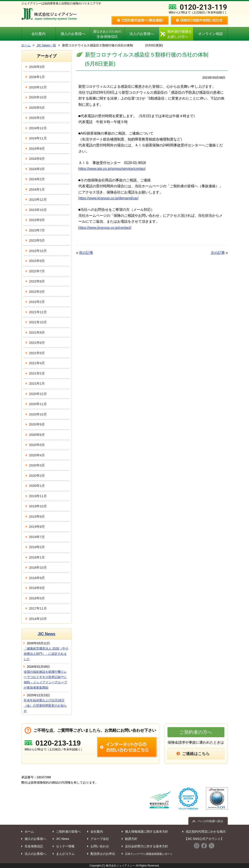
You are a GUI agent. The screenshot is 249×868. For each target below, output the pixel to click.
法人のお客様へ (142, 34)
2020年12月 (38, 394)
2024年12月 (38, 128)
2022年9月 (37, 261)
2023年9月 (37, 220)
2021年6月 (37, 343)
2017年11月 (38, 608)
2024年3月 (37, 169)
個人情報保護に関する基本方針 (147, 832)
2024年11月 (38, 138)
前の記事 (86, 253)
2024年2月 (37, 179)
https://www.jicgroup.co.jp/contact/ (105, 228)
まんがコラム (65, 854)
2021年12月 (38, 312)
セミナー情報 (65, 846)
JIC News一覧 (46, 45)
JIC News (46, 634)
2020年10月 (38, 414)
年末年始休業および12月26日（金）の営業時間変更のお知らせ (45, 706)
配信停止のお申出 (103, 854)
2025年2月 (37, 118)
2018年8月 (37, 588)
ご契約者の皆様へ (68, 832)
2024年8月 (37, 148)
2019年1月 (37, 557)
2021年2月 (37, 373)
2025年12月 (38, 87)
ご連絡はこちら (196, 754)
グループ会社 (100, 839)
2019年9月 (37, 516)
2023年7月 (37, 230)
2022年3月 (37, 292)
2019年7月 (37, 537)
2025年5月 (37, 108)
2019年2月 (37, 547)
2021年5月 (37, 353)
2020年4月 (37, 455)
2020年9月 (37, 424)
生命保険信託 (107, 34)
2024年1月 (37, 189)
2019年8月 (37, 527)
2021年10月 (38, 322)
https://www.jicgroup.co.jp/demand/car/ (109, 198)
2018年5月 (37, 598)
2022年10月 (38, 251)
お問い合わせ (100, 846)
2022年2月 (37, 302)
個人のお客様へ (73, 34)
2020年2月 (37, 476)
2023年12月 (38, 199)
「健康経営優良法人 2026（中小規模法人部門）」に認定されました (46, 654)
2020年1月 (37, 486)
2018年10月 (38, 567)
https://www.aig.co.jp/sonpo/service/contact (112, 169)
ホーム (26, 45)
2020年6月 (37, 435)
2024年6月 (37, 159)
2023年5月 (37, 240)
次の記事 (218, 253)
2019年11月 (38, 496)
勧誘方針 (131, 839)
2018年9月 (37, 578)
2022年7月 (37, 271)
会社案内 (38, 34)
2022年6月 (37, 281)
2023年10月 (38, 210)
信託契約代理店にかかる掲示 (206, 832)
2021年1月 (37, 383)
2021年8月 (37, 332)
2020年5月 (37, 445)
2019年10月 (38, 506)
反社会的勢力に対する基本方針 (147, 846)
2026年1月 (37, 77)
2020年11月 (38, 404)
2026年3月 (37, 67)
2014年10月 (38, 619)
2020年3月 (37, 465)
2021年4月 (37, 363)
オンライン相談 (211, 34)
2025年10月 (38, 97)
